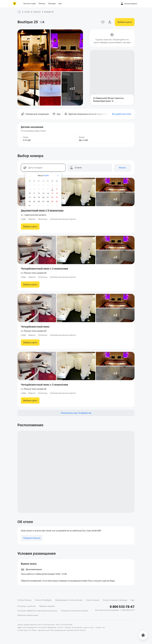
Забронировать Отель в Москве (69, 600)
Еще (132, 600)
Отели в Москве (24, 600)
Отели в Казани (93, 600)
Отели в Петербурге (43, 600)
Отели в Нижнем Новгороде (115, 600)
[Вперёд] (58, 176)
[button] (19, 12)
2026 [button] (46, 176)
